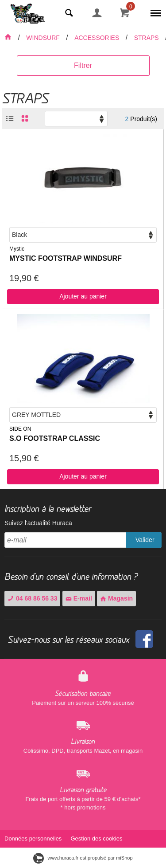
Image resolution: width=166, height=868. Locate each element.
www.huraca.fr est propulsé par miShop (83, 858)
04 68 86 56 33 (32, 598)
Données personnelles (33, 839)
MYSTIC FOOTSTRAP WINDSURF (66, 258)
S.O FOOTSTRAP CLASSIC (55, 438)
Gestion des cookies (96, 839)
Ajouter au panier (83, 296)
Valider (145, 540)
